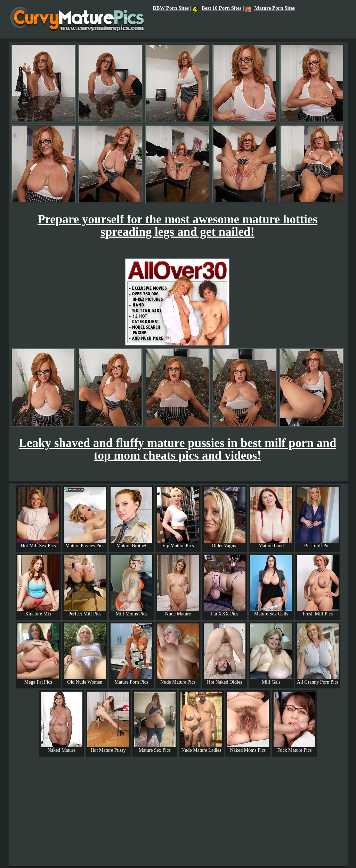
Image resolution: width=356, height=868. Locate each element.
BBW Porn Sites (171, 8)
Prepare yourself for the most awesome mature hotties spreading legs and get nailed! (177, 226)
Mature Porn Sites (270, 8)
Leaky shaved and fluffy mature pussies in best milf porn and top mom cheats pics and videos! (177, 449)
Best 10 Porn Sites (217, 8)
